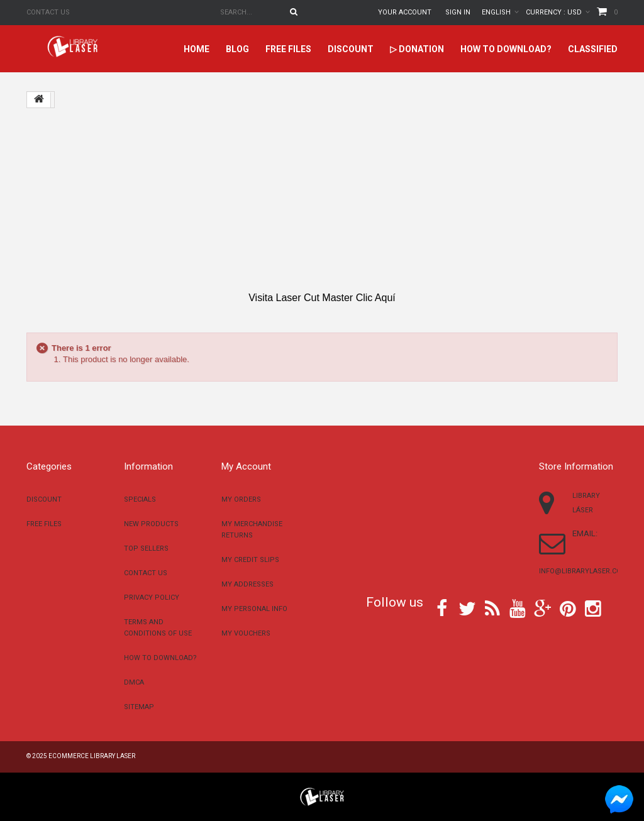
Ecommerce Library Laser (92, 756)
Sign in (458, 12)
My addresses (247, 584)
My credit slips (250, 560)
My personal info (254, 609)
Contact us (48, 12)
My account (246, 466)
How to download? (506, 49)
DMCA (134, 682)
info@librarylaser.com (583, 571)
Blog (237, 49)
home (197, 49)
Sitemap (139, 707)
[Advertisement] (322, 200)
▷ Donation (417, 49)
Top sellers (146, 548)
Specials (140, 499)
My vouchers (246, 633)
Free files (288, 49)
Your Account (405, 12)
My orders (241, 499)
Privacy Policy (152, 598)
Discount (351, 49)
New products (151, 524)
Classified (593, 49)
